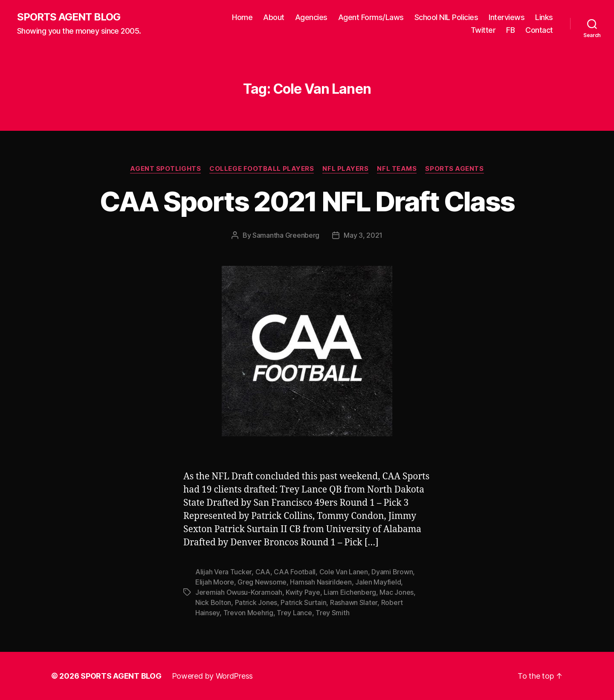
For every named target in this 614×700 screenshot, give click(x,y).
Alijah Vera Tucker (223, 572)
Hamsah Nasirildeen (321, 582)
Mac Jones (397, 592)
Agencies (311, 17)
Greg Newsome (262, 582)
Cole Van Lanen (344, 572)
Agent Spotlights (165, 169)
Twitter (483, 30)
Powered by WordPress (213, 676)
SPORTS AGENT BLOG (69, 17)
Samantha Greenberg (286, 235)
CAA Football (295, 572)
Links (544, 17)
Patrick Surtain (303, 602)
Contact (539, 30)
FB (510, 30)
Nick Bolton (213, 602)
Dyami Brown (392, 572)
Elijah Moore (215, 582)
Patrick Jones (256, 602)
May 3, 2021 (363, 235)
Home (242, 17)
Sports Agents (454, 169)
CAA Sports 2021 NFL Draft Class (307, 201)
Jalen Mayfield (378, 582)
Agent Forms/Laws (371, 17)
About (274, 17)
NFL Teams (397, 169)
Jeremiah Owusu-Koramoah (239, 592)
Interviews (507, 17)
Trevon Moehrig (248, 613)
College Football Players (262, 169)
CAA (263, 572)
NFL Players (345, 169)
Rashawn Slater (354, 602)
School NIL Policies (446, 17)
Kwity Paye (303, 592)
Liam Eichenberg (350, 592)
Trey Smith (332, 613)
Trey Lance (294, 613)
